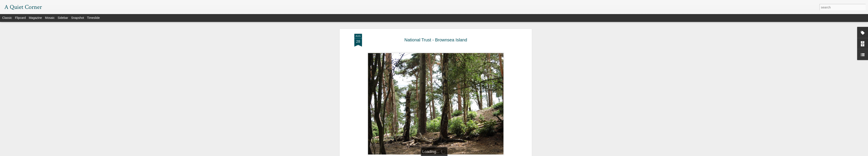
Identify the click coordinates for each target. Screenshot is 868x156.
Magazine (35, 18)
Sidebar (63, 18)
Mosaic (50, 18)
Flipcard (20, 18)
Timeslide (93, 18)
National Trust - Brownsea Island (436, 40)
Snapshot (78, 18)
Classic (7, 18)
